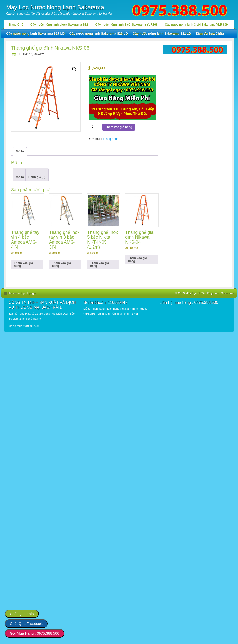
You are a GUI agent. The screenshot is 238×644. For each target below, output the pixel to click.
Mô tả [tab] (20, 151)
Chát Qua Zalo (22, 614)
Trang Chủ (16, 25)
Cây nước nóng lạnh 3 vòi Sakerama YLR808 (126, 25)
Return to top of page (22, 293)
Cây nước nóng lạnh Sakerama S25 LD (99, 34)
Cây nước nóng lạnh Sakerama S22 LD (162, 34)
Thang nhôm (111, 139)
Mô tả (20, 177)
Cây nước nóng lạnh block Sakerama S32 (59, 25)
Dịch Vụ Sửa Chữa (210, 34)
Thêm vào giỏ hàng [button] (23, 264)
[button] (74, 69)
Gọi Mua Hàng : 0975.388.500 (35, 633)
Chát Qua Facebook (26, 623)
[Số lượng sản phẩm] (94, 126)
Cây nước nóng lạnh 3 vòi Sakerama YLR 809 (196, 25)
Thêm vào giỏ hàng (119, 127)
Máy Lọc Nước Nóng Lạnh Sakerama (55, 7)
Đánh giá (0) (37, 177)
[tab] (20, 175)
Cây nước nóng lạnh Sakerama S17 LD (35, 34)
